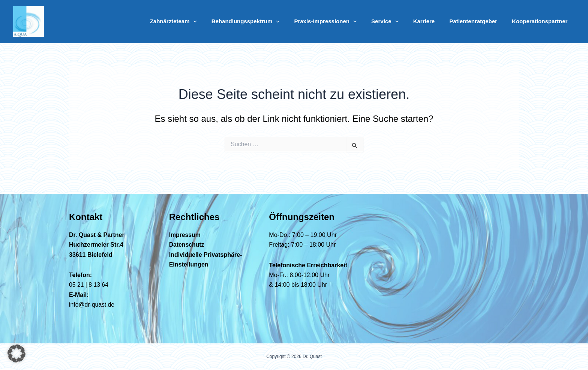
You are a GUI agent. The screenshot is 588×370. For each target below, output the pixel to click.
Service (397, 21)
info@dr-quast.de (92, 305)
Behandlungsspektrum (264, 21)
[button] (215, 21)
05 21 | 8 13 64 (89, 285)
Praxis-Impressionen (341, 21)
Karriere (433, 21)
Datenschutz (187, 245)
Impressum (185, 235)
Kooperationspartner (541, 21)
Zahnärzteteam (196, 21)
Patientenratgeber (478, 21)
